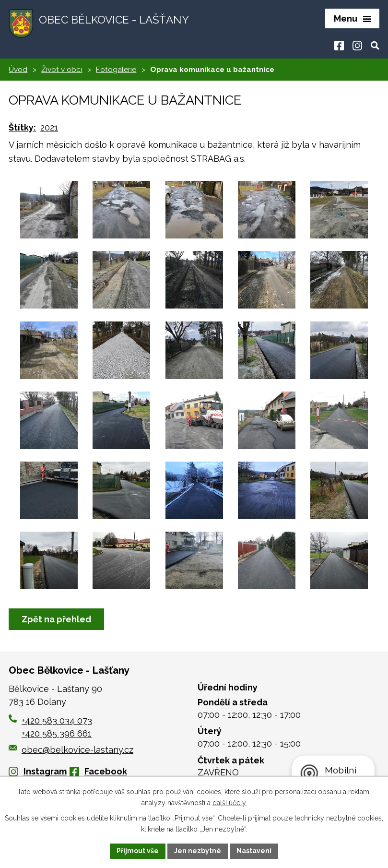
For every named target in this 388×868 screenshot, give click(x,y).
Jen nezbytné (198, 851)
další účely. (230, 803)
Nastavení (254, 851)
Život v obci (62, 70)
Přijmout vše (138, 851)
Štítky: (22, 127)
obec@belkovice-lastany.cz (71, 750)
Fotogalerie (116, 70)
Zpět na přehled (56, 619)
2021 (49, 127)
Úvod (18, 70)
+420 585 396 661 (57, 733)
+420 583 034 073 (57, 720)
